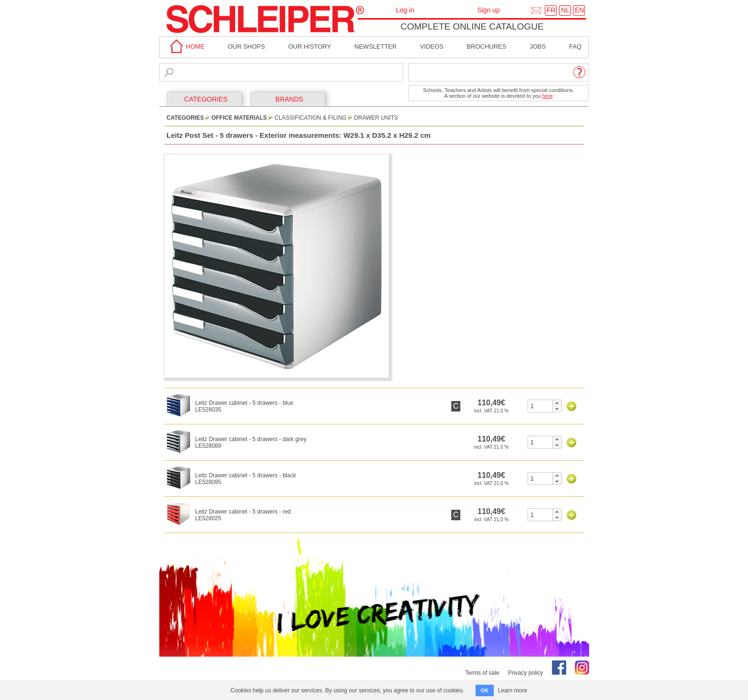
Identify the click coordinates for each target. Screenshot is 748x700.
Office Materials (239, 118)
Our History (310, 46)
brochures (486, 46)
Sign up (488, 10)
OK (485, 690)
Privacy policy (525, 673)
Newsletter (376, 46)
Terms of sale (482, 673)
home (186, 46)
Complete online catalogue (472, 26)
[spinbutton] (540, 406)
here (548, 96)
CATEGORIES (206, 99)
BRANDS (289, 99)
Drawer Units (376, 118)
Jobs (538, 46)
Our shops (246, 46)
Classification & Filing (310, 118)
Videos (431, 46)
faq (575, 46)
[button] (557, 403)
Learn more (513, 690)
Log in (405, 10)
